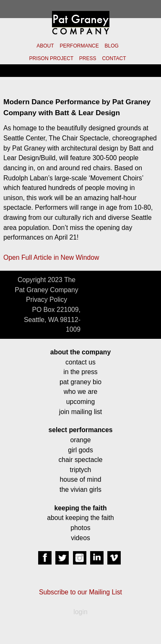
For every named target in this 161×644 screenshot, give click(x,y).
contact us (80, 362)
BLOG (112, 46)
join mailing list (80, 412)
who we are (81, 392)
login (80, 612)
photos (80, 528)
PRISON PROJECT (51, 58)
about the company (80, 352)
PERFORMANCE (79, 46)
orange (80, 440)
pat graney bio (80, 382)
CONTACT (114, 58)
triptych (81, 470)
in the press (80, 372)
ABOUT (45, 46)
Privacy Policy (47, 300)
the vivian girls (80, 490)
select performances (80, 430)
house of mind (81, 479)
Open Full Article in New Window (51, 257)
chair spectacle (80, 460)
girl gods (80, 450)
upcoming (80, 402)
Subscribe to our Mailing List (80, 592)
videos (80, 538)
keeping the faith (80, 508)
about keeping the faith (80, 518)
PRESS (88, 58)
